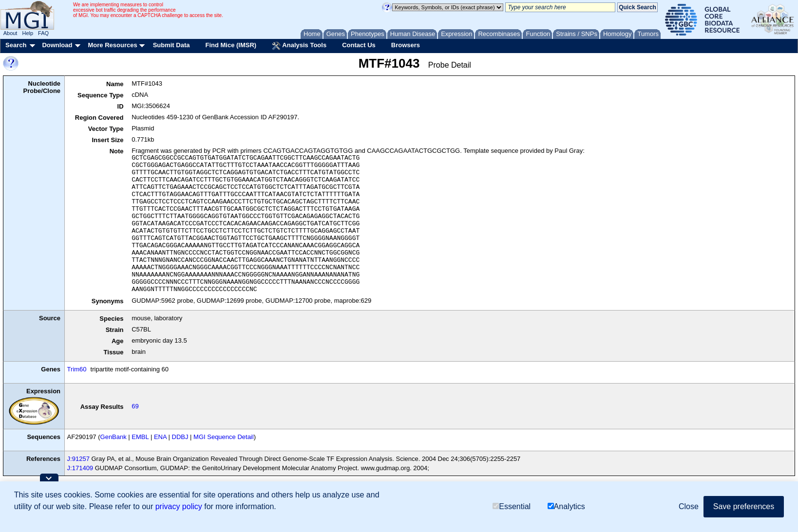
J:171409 (80, 468)
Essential (512, 506)
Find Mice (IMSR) (231, 45)
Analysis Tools (299, 46)
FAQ (43, 33)
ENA (160, 437)
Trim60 (77, 369)
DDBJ (180, 437)
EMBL (140, 437)
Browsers (406, 45)
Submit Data (171, 45)
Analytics (566, 506)
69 (135, 406)
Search (16, 45)
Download (57, 45)
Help (28, 33)
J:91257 (78, 459)
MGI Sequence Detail (224, 437)
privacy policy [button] (179, 506)
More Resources (112, 45)
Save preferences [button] (744, 506)
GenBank (114, 437)
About (10, 33)
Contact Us (359, 45)
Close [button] (689, 506)
